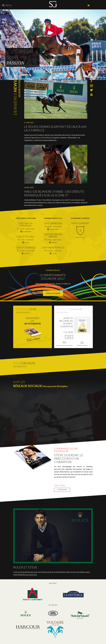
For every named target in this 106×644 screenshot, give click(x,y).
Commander (62, 490)
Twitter (91, 90)
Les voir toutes (19, 89)
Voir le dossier (53, 293)
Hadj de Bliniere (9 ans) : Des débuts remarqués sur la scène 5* (54, 193)
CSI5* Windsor (53, 223)
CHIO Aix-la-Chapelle (26, 224)
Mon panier (88, 5)
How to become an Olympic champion (66, 322)
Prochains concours (26, 218)
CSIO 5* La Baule (26, 247)
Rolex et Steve (25, 567)
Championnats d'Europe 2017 (53, 277)
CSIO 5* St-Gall (26, 237)
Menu (7, 5)
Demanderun (33, 321)
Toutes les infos (23, 312)
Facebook (91, 81)
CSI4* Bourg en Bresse (53, 235)
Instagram (91, 86)
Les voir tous (62, 312)
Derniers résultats (53, 218)
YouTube (91, 94)
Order (69, 337)
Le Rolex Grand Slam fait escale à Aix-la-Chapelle (56, 128)
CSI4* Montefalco (53, 247)
